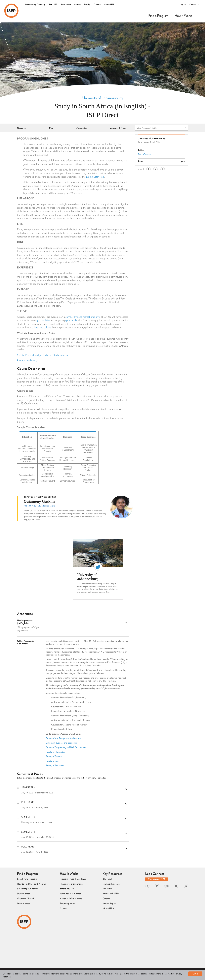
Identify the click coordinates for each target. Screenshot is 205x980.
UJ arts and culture (41, 327)
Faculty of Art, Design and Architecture (63, 738)
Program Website (27, 360)
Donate (97, 4)
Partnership (66, 4)
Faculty (87, 4)
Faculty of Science (54, 756)
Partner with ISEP (111, 894)
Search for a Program (27, 879)
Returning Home (68, 903)
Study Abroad (24, 894)
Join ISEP (53, 4)
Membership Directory (35, 4)
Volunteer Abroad (25, 899)
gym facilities (43, 320)
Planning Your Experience (72, 884)
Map (51, 128)
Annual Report (109, 903)
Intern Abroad (24, 903)
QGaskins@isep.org (46, 506)
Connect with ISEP (157, 879)
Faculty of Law (52, 761)
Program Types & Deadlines (73, 879)
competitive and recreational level (83, 317)
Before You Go (67, 889)
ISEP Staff (107, 879)
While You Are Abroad (71, 894)
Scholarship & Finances (28, 889)
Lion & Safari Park (95, 177)
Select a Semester (144, 154)
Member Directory (111, 884)
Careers (106, 899)
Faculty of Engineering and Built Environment (66, 747)
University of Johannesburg (102, 98)
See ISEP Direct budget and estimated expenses (42, 355)
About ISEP (109, 4)
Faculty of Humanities (56, 752)
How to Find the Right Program (32, 884)
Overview (22, 128)
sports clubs (72, 320)
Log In (183, 4)
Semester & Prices (118, 128)
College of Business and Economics (61, 743)
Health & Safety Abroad (71, 899)
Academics (82, 128)
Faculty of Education (55, 765)
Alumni (77, 4)
